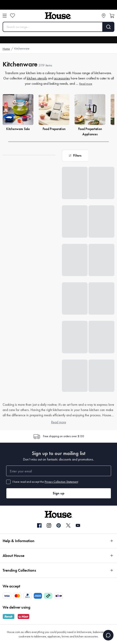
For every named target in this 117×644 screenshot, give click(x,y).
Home (6, 49)
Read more (86, 84)
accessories (62, 78)
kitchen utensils (37, 78)
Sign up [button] (58, 493)
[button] (75, 156)
